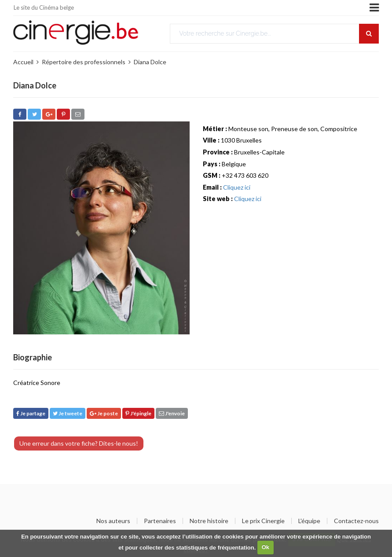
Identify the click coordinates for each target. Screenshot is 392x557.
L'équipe (309, 521)
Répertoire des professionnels (84, 62)
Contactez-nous (356, 521)
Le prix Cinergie (263, 521)
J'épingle (138, 413)
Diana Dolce (150, 62)
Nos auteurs (113, 521)
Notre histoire (209, 521)
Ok (266, 547)
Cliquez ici (237, 187)
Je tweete (68, 413)
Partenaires (160, 521)
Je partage (31, 413)
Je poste (104, 413)
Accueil (23, 62)
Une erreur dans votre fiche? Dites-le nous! (79, 443)
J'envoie (172, 413)
